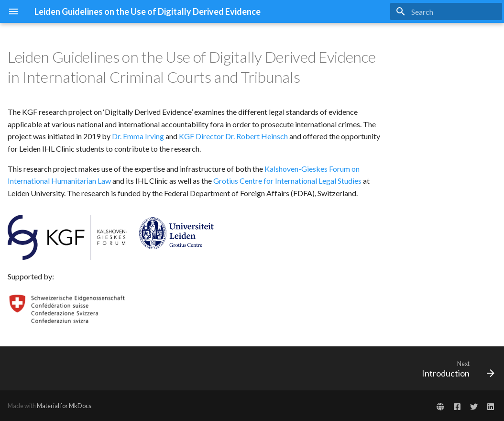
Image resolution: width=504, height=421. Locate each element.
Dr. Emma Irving (138, 136)
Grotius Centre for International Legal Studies (287, 181)
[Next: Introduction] (455, 368)
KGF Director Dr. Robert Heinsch (233, 136)
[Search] (446, 11)
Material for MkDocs (64, 406)
